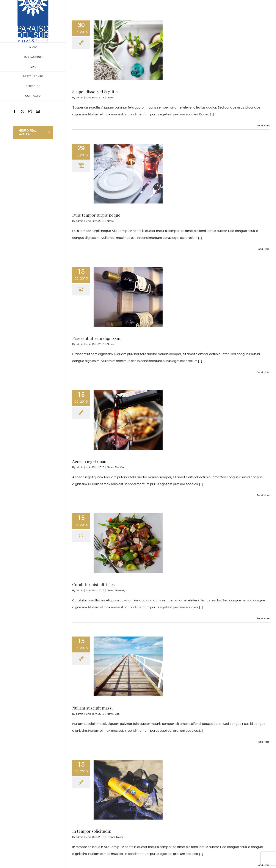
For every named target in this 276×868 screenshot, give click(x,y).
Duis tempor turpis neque (96, 215)
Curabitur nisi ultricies (93, 584)
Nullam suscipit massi (93, 708)
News (110, 98)
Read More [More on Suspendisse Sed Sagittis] (263, 126)
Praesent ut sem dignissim (97, 338)
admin (79, 98)
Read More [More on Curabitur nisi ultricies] (263, 619)
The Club (120, 467)
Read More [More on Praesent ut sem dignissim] (263, 372)
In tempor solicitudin (92, 831)
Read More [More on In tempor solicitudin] (263, 865)
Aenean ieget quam (90, 461)
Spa (117, 714)
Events (111, 837)
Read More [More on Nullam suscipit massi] (263, 742)
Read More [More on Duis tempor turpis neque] (263, 249)
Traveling (120, 591)
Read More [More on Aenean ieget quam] (263, 495)
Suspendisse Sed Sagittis (95, 92)
